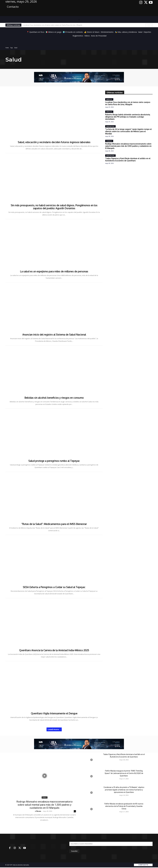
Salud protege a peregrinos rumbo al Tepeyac (54, 461)
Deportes (110, 126)
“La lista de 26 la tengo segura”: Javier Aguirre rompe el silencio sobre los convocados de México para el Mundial (128, 131)
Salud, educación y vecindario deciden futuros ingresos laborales (54, 142)
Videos (109, 141)
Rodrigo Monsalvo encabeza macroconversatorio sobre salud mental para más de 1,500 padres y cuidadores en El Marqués (128, 146)
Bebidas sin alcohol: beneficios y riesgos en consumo (54, 398)
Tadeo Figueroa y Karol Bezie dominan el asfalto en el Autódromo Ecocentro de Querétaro (128, 160)
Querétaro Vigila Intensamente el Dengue (54, 713)
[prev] (147, 25)
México (109, 99)
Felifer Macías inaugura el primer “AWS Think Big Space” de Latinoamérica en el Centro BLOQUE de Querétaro (124, 773)
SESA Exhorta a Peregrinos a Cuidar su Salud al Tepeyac (54, 587)
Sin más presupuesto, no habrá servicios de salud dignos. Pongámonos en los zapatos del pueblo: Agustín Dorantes (54, 207)
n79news (38, 811)
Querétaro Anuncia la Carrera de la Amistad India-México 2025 (54, 650)
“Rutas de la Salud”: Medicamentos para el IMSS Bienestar (54, 524)
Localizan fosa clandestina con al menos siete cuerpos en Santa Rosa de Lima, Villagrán (53, 25)
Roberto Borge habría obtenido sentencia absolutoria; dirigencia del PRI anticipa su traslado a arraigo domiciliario (128, 117)
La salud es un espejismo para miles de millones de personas (54, 271)
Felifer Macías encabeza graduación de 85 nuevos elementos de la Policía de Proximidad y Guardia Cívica (124, 806)
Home (7, 48)
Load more (54, 729)
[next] (151, 25)
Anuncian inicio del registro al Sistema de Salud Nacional (54, 335)
